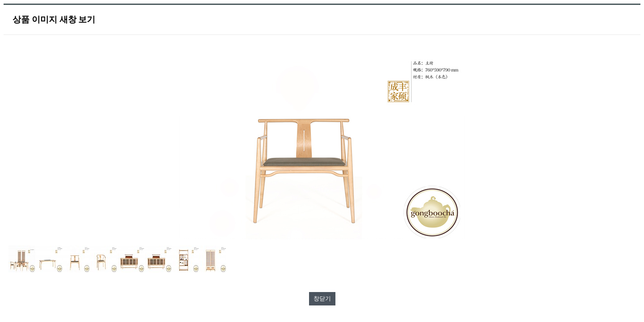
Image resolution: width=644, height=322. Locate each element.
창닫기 (322, 299)
